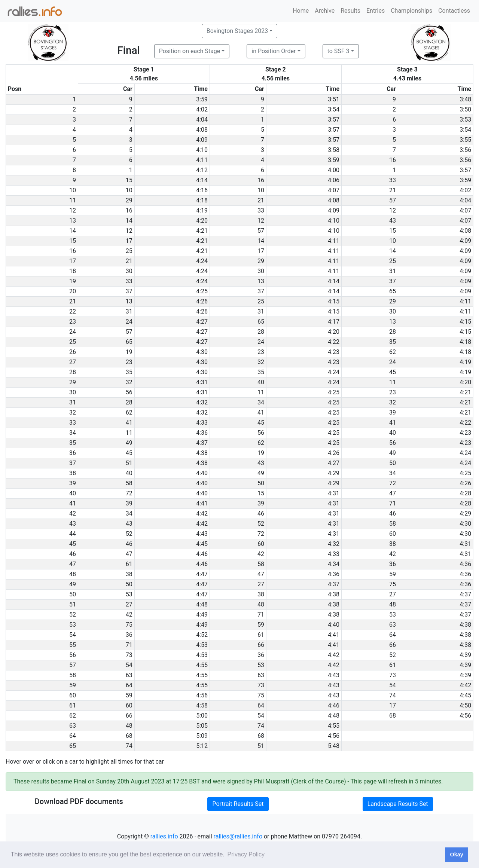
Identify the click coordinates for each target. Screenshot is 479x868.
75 (393, 584)
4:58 (202, 705)
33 (393, 180)
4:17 (334, 322)
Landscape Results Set (398, 804)
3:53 (465, 120)
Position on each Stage (190, 51)
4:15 (334, 301)
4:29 (334, 473)
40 (261, 382)
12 (393, 210)
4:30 (202, 352)
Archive (325, 11)
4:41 (202, 503)
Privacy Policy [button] (246, 854)
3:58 (334, 150)
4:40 (202, 473)
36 (393, 564)
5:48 (334, 746)
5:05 (202, 726)
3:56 (465, 150)
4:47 (202, 574)
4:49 (202, 615)
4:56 (202, 695)
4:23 (334, 352)
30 (129, 271)
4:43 (202, 534)
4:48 (202, 604)
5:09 (202, 736)
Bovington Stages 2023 (237, 31)
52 (261, 524)
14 (129, 221)
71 (393, 503)
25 (129, 251)
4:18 (202, 200)
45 (393, 372)
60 (393, 534)
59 (393, 574)
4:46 (202, 554)
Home (301, 11)
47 (393, 493)
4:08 (202, 130)
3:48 (465, 99)
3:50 (465, 109)
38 (393, 544)
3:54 (334, 109)
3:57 (334, 120)
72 (393, 483)
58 (129, 483)
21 (393, 190)
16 (393, 160)
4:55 (202, 665)
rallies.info (164, 836)
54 (129, 665)
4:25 (202, 291)
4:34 (334, 564)
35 (393, 342)
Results (350, 11)
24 (129, 322)
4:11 (202, 160)
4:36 (202, 433)
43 (393, 221)
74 (393, 695)
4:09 (202, 140)
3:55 (465, 140)
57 (393, 200)
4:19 (202, 210)
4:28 (465, 493)
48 (261, 604)
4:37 (202, 443)
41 (261, 412)
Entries (376, 11)
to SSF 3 (338, 51)
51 (129, 463)
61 (129, 564)
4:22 (334, 342)
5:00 (202, 716)
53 (129, 594)
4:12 (202, 170)
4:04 (202, 120)
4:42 (202, 514)
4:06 (334, 180)
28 (261, 332)
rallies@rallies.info (238, 836)
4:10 (202, 150)
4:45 (202, 544)
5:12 (202, 746)
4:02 (202, 109)
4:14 (202, 180)
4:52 (202, 635)
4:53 (202, 645)
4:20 (202, 221)
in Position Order (274, 51)
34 (261, 402)
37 (393, 281)
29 (129, 200)
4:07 (334, 190)
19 (129, 352)
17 (129, 241)
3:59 (202, 99)
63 (393, 625)
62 (393, 352)
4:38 (202, 453)
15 (129, 180)
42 (261, 554)
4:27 (202, 322)
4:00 (334, 170)
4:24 (202, 261)
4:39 (465, 655)
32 (261, 362)
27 (261, 584)
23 (261, 352)
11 (393, 382)
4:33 (202, 423)
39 (393, 412)
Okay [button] (456, 855)
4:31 (202, 382)
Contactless (454, 11)
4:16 (202, 190)
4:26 (202, 301)
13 (261, 281)
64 (393, 635)
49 (129, 443)
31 (393, 271)
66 (261, 645)
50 (393, 463)
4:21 (202, 231)
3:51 (334, 99)
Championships (411, 11)
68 (393, 716)
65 (393, 291)
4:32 (202, 402)
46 (261, 514)
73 (129, 655)
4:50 (465, 705)
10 (129, 190)
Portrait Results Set (238, 804)
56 (129, 392)
